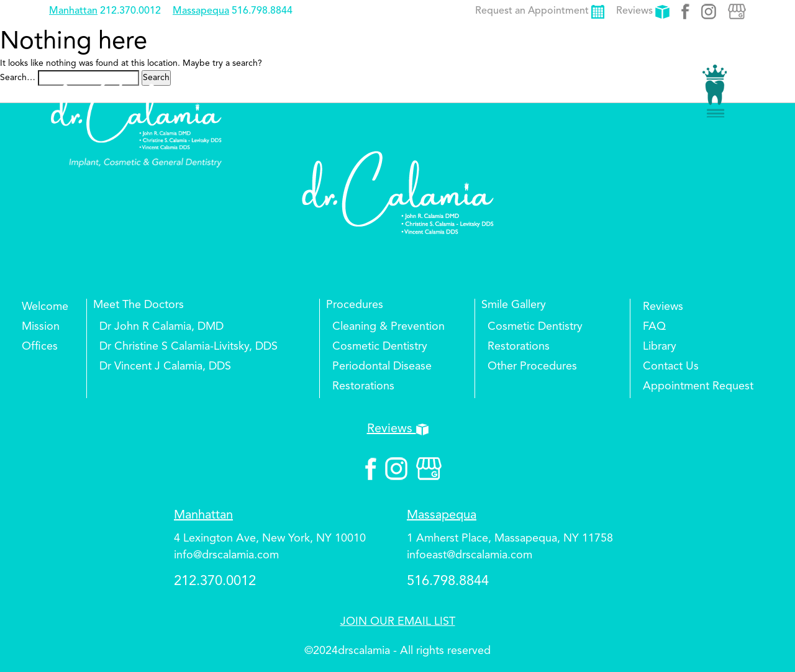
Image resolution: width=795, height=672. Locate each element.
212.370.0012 (130, 11)
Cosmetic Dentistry (380, 347)
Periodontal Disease (382, 366)
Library (660, 347)
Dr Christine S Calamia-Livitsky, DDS (189, 347)
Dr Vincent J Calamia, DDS (165, 366)
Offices (40, 347)
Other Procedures (532, 366)
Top (764, 625)
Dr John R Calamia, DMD (161, 327)
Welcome (45, 307)
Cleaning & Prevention (388, 327)
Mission (41, 327)
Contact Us (671, 366)
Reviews (643, 11)
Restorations (363, 386)
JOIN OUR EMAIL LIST (398, 622)
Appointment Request (698, 386)
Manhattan (73, 11)
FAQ (654, 327)
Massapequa (201, 11)
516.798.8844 (262, 11)
